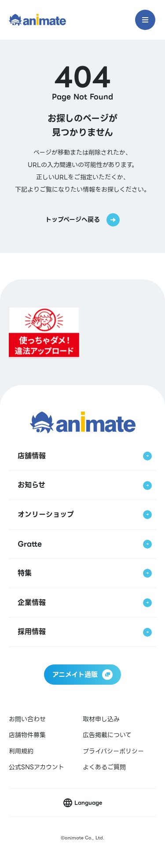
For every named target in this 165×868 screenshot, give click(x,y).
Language (88, 803)
